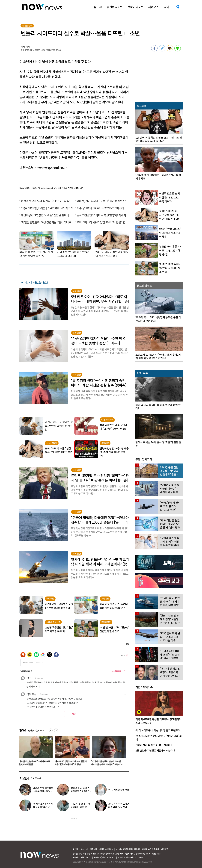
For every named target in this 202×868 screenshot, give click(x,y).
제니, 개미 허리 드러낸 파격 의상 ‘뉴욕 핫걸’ (119, 805)
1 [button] (72, 818)
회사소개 (84, 849)
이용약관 (93, 849)
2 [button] (74, 818)
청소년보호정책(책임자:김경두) (128, 849)
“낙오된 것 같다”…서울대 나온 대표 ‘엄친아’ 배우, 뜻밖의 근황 (80, 807)
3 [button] (76, 818)
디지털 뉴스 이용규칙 (150, 849)
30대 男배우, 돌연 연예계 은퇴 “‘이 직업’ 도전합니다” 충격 (34, 763)
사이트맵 (165, 849)
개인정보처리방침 (106, 849)
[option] (35, 752)
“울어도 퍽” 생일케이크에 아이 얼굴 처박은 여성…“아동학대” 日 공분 (108, 763)
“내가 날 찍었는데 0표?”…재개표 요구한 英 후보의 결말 (71, 763)
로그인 (75, 849)
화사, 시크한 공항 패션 (119, 790)
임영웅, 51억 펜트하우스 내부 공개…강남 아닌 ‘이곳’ (43, 791)
